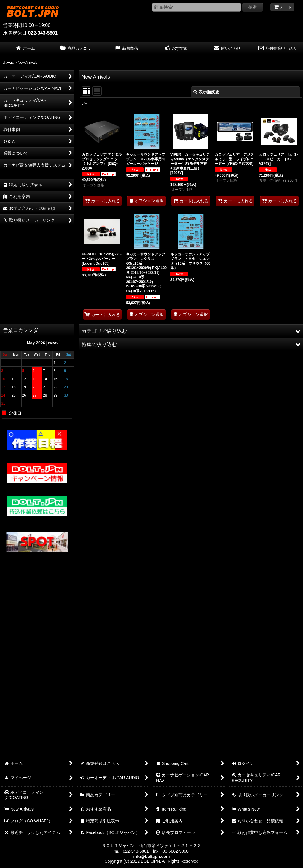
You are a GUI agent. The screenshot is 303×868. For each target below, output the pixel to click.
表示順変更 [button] (206, 92)
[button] (191, 331)
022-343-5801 (43, 33)
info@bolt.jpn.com (152, 856)
